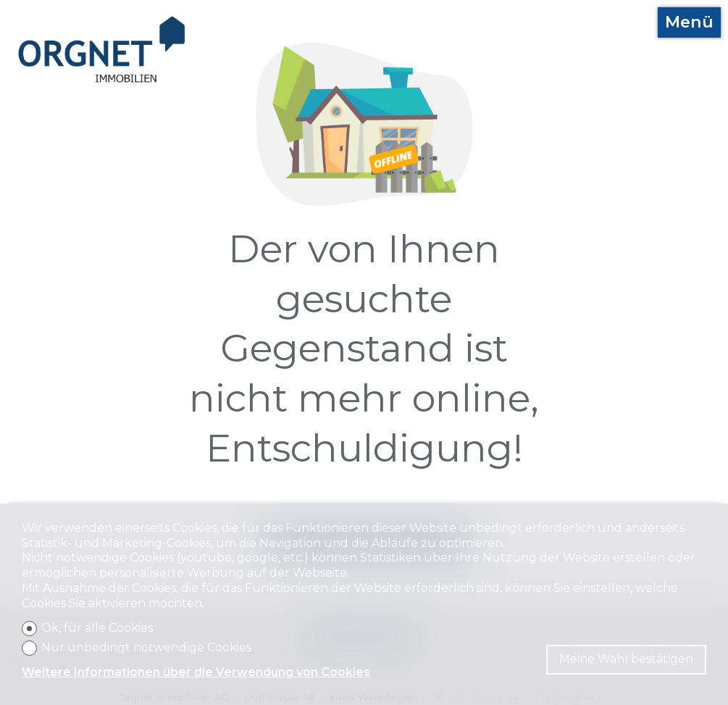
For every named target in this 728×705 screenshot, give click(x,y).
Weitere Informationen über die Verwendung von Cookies (196, 672)
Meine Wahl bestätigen (626, 659)
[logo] (102, 50)
